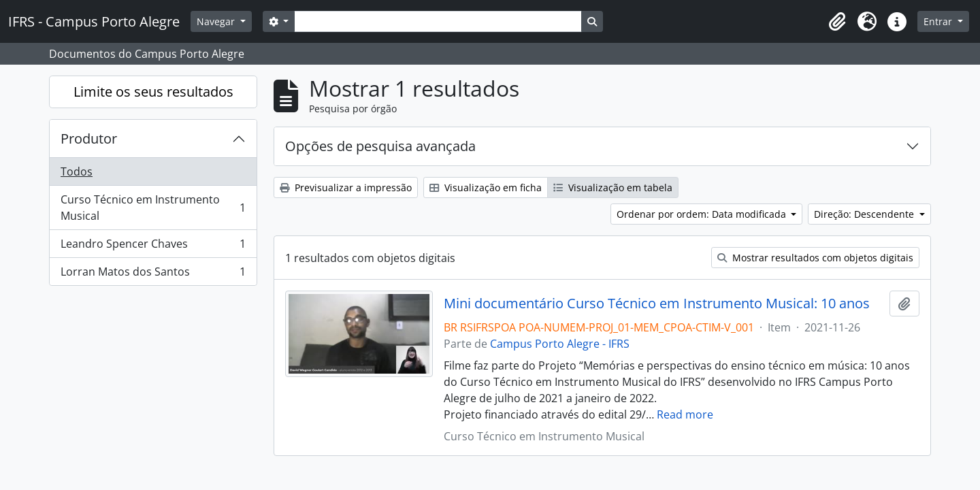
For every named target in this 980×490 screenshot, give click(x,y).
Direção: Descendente (865, 214)
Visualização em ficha (486, 187)
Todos (77, 171)
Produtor (89, 138)
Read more (685, 414)
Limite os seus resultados (153, 92)
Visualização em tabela (613, 187)
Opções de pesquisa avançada (380, 146)
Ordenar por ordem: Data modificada (703, 214)
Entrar (939, 21)
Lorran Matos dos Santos (153, 274)
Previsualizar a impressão (346, 187)
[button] (837, 22)
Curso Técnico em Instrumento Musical (153, 208)
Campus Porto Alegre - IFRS (560, 344)
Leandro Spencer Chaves (153, 247)
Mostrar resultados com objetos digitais (815, 258)
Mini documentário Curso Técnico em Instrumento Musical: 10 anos (657, 304)
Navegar (217, 21)
